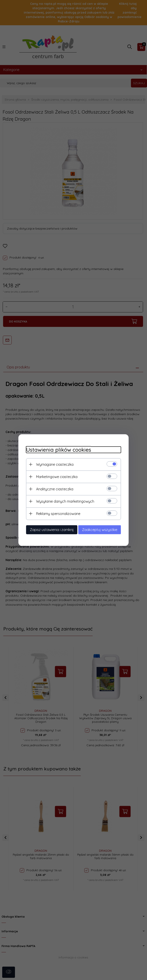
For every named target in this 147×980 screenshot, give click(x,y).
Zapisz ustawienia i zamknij (49, 529)
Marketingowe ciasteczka (53, 476)
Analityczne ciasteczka (51, 489)
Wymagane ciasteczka (51, 464)
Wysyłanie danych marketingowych (62, 501)
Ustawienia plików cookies (55, 449)
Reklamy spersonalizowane (55, 513)
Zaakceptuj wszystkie (103, 529)
